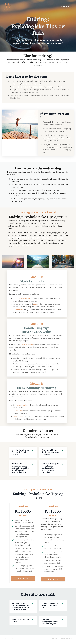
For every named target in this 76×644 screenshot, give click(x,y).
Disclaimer (7, 640)
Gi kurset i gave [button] (53, 580)
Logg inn (69, 6)
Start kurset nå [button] (23, 580)
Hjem (63, 6)
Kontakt (14, 640)
